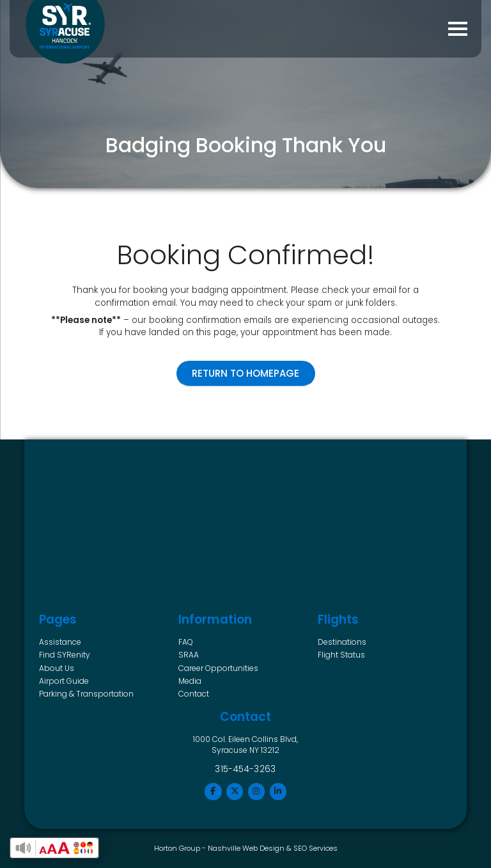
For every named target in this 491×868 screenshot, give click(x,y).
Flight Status (341, 655)
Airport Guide (64, 681)
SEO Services (316, 848)
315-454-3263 (245, 769)
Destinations (342, 642)
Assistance (60, 642)
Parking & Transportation (86, 694)
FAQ (186, 642)
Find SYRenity (65, 655)
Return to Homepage (245, 373)
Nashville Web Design (246, 848)
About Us (57, 668)
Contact (194, 694)
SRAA (189, 655)
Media (190, 681)
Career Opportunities (218, 668)
